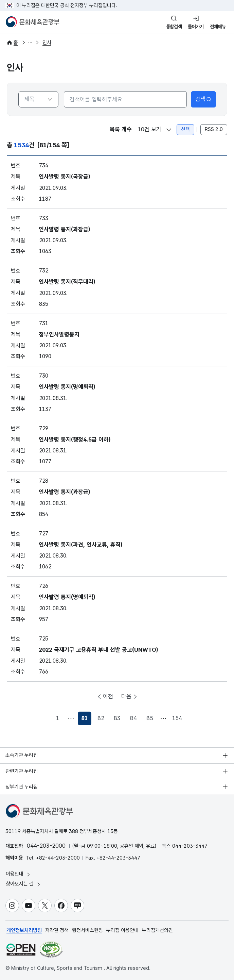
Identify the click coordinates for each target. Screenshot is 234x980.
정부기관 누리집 (22, 787)
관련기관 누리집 (22, 771)
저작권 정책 (57, 930)
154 (177, 718)
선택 (185, 129)
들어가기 (196, 27)
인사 (47, 43)
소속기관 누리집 (22, 755)
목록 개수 (121, 129)
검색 (203, 99)
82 (101, 718)
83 (117, 718)
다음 (126, 696)
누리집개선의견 (157, 930)
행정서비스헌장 (87, 930)
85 (150, 718)
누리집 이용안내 (122, 930)
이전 (108, 696)
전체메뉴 (218, 27)
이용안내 (18, 874)
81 (86, 720)
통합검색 (174, 27)
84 (133, 718)
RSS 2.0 (214, 129)
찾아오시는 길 (23, 884)
